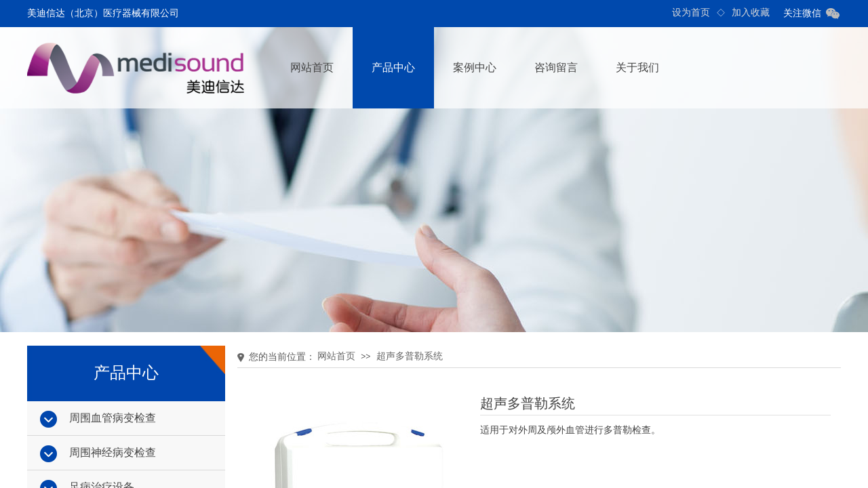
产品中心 (393, 67)
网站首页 (312, 67)
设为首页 (691, 13)
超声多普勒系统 (410, 356)
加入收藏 (751, 13)
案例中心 (475, 67)
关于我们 (637, 67)
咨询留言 (556, 67)
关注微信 (802, 13)
